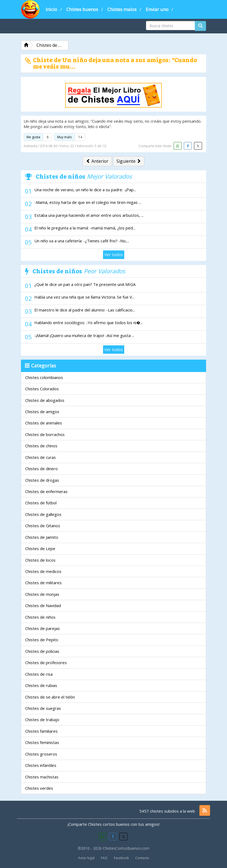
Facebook (121, 858)
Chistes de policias (42, 651)
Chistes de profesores (46, 662)
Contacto (142, 858)
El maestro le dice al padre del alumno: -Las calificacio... (85, 310)
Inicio (51, 9)
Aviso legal (86, 858)
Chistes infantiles (41, 765)
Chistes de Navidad (43, 605)
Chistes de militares (43, 583)
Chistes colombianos (44, 377)
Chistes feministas (42, 742)
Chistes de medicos (43, 571)
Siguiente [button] (129, 161)
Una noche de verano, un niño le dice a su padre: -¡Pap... (85, 190)
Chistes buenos (82, 9)
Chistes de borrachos (45, 434)
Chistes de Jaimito (42, 537)
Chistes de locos (40, 560)
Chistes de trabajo (42, 720)
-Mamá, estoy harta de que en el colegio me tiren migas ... (88, 202)
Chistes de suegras (43, 708)
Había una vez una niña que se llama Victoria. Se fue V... (84, 297)
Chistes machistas (42, 777)
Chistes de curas (41, 457)
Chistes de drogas (42, 480)
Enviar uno (157, 9)
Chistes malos (122, 9)
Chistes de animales (44, 423)
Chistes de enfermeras (46, 491)
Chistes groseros (41, 754)
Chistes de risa (39, 674)
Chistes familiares (41, 731)
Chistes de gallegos (43, 514)
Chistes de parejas (43, 628)
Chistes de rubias (41, 685)
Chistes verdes (39, 788)
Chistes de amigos (42, 412)
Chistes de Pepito (42, 640)
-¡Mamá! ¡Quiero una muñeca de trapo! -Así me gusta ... (84, 335)
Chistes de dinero (41, 469)
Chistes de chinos (41, 446)
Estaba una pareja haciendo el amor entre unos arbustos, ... (89, 215)
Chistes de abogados (45, 400)
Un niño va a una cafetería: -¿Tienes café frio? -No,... (82, 241)
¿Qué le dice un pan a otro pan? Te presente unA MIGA (85, 284)
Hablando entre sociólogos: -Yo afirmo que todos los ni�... (89, 323)
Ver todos (114, 254)
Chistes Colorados (42, 389)
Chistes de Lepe (40, 548)
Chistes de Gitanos (43, 526)
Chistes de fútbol (41, 503)
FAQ (104, 858)
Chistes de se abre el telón (50, 697)
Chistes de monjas (42, 594)
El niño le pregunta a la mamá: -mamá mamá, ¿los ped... (85, 228)
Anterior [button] (97, 161)
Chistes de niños (40, 617)
